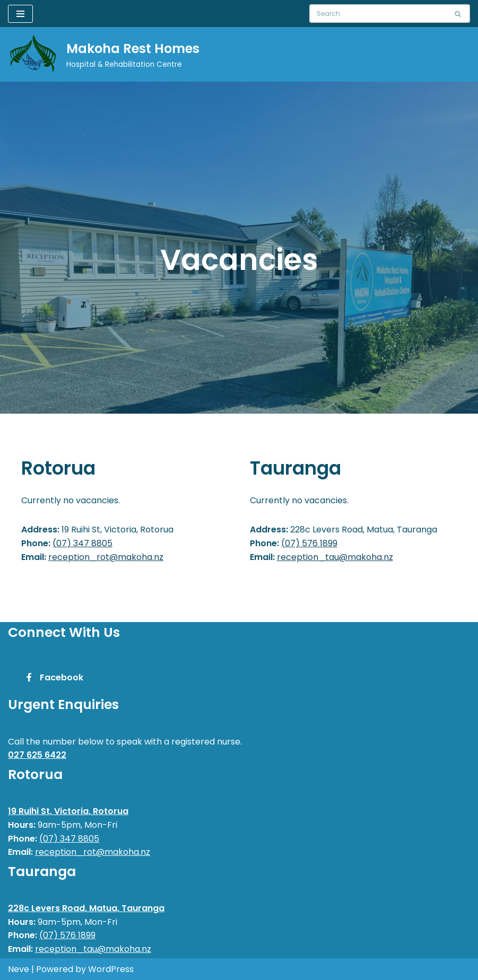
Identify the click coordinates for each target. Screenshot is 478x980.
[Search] (378, 14)
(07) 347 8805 (82, 543)
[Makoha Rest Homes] (104, 54)
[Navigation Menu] (20, 14)
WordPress (111, 969)
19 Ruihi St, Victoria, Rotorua (68, 811)
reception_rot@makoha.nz (106, 557)
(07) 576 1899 (309, 543)
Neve (19, 969)
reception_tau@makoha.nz (335, 557)
